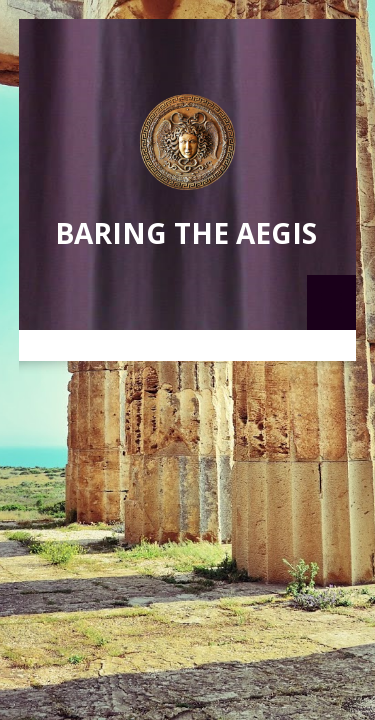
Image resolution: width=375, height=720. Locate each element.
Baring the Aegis (186, 233)
